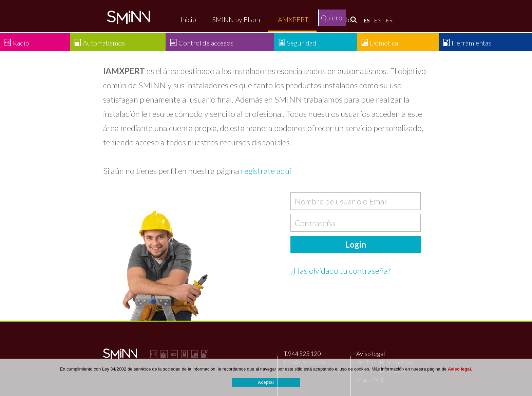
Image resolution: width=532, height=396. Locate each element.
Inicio (188, 19)
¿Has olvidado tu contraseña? (340, 271)
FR (389, 20)
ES (367, 20)
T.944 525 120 (302, 354)
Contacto (338, 19)
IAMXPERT (292, 19)
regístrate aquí (266, 171)
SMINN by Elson (236, 19)
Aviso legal (371, 354)
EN (378, 20)
